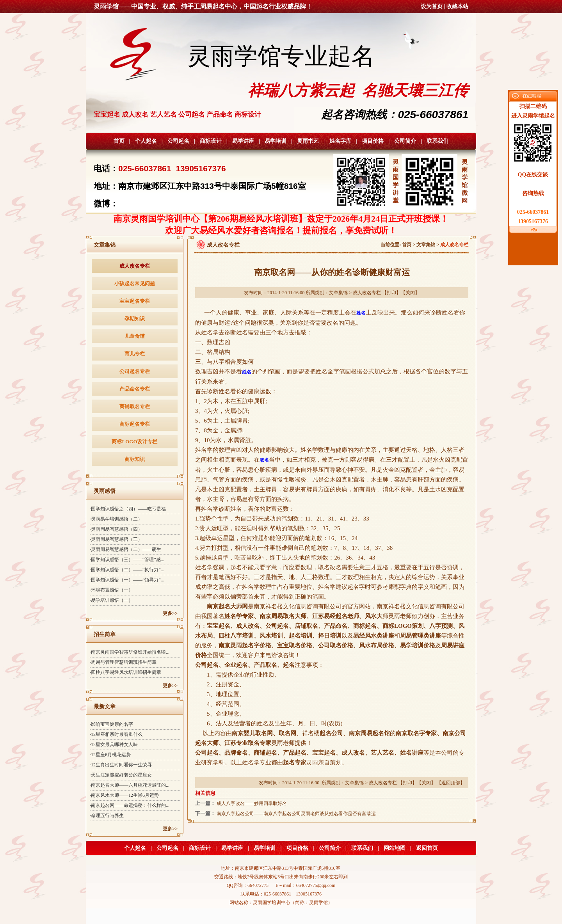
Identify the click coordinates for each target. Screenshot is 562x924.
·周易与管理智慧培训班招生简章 (123, 662)
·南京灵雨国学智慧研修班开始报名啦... (130, 652)
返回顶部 (451, 783)
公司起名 (178, 141)
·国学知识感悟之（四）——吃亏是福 (128, 509)
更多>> (170, 613)
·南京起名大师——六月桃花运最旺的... (130, 785)
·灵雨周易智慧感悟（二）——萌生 (125, 549)
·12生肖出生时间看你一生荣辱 (121, 765)
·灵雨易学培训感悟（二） (116, 519)
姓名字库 (340, 141)
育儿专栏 (135, 354)
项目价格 (373, 141)
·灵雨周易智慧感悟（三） (116, 539)
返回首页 (427, 848)
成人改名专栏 (135, 266)
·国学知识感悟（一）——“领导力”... (127, 580)
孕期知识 (135, 319)
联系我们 (438, 141)
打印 (391, 293)
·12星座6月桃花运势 (110, 755)
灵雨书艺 (308, 141)
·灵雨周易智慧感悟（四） (116, 529)
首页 (119, 141)
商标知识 (135, 459)
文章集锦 (426, 245)
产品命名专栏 (135, 389)
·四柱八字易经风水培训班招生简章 (125, 672)
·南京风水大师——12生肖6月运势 (124, 795)
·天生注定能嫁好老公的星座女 (121, 775)
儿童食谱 (135, 336)
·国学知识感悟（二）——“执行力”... (127, 570)
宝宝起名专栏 (135, 301)
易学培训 (276, 141)
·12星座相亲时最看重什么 (116, 734)
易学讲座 (243, 141)
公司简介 (405, 141)
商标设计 (211, 141)
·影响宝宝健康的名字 (111, 724)
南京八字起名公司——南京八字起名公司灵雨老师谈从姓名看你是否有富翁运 (296, 814)
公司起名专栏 (135, 371)
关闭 (410, 293)
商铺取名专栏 (135, 406)
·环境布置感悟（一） (111, 590)
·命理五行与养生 (107, 816)
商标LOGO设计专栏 (134, 442)
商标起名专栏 (135, 424)
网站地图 (395, 848)
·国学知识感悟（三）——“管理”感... (127, 560)
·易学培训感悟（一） (111, 600)
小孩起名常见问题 (135, 283)
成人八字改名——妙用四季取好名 (252, 803)
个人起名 (146, 141)
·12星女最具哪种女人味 (114, 745)
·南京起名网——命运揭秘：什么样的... (130, 805)
